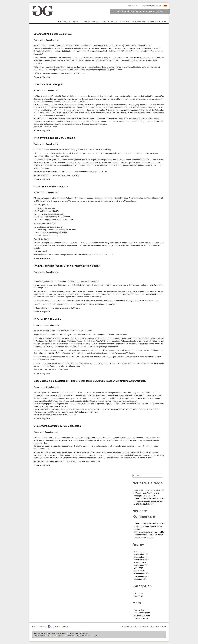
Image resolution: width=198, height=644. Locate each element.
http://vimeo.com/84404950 (50, 353)
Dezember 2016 (142, 557)
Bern (44, 636)
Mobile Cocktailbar (68, 21)
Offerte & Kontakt (158, 21)
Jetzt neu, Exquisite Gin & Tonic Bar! (150, 498)
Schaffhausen (82, 636)
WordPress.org (142, 618)
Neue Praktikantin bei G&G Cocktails (55, 138)
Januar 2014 (141, 563)
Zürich (94, 636)
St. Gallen (68, 636)
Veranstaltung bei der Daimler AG (53, 34)
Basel (36, 636)
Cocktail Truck (109, 21)
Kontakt (137, 529)
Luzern (57, 636)
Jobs (151, 627)
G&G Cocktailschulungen (48, 85)
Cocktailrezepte (130, 627)
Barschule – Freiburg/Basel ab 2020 (150, 490)
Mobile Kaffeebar (90, 21)
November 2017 (142, 554)
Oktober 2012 (141, 579)
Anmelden (139, 610)
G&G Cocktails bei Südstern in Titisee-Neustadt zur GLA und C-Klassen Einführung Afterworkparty (90, 381)
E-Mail (95, 255)
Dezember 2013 (142, 565)
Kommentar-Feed (143, 615)
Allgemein (46, 77)
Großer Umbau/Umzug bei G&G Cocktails (57, 426)
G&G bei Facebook (58, 627)
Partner (144, 627)
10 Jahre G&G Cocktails (47, 319)
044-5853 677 (134, 6)
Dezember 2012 (142, 574)
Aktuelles (139, 593)
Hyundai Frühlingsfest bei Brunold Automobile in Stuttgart (67, 266)
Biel (50, 636)
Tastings (124, 21)
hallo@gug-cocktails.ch (152, 6)
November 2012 (142, 576)
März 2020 (140, 551)
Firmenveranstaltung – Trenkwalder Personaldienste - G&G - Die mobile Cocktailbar (149, 535)
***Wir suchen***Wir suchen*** (51, 187)
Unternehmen (139, 21)
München (150, 537)
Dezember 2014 (142, 560)
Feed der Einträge (143, 613)
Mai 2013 (139, 568)
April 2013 (139, 571)
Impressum (160, 627)
